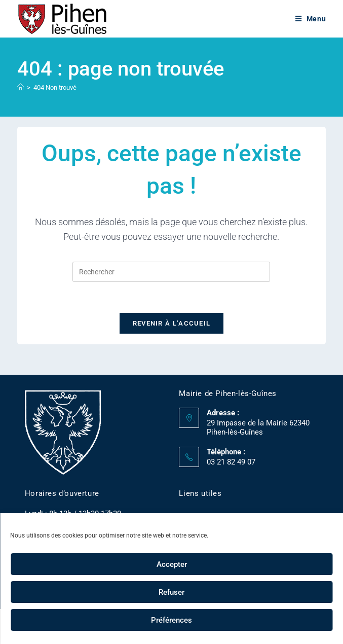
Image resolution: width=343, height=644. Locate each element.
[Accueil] (21, 87)
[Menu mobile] (311, 19)
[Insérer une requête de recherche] (171, 272)
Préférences (171, 620)
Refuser (171, 592)
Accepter (172, 564)
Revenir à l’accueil (172, 323)
